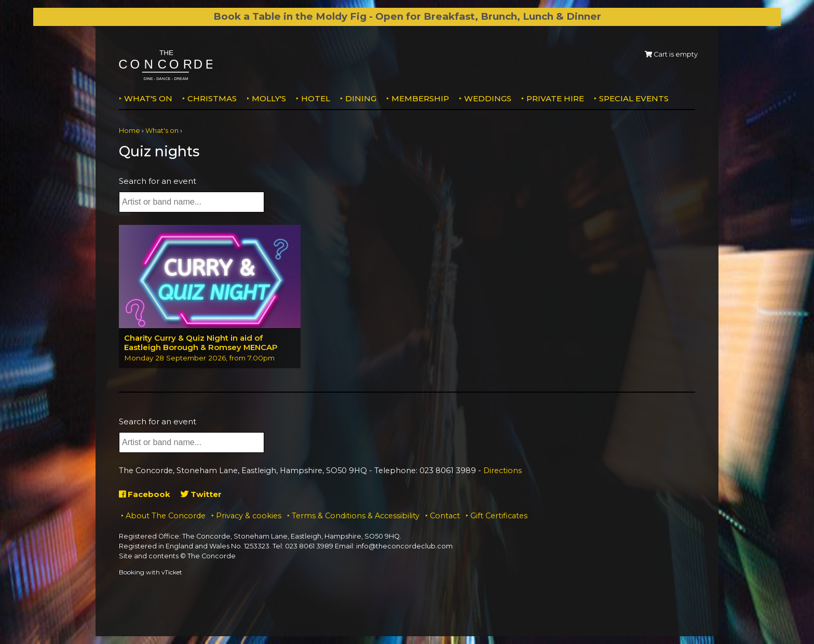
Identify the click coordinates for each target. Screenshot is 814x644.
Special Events (634, 98)
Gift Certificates (499, 516)
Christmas (212, 98)
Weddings (488, 98)
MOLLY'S (269, 98)
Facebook (145, 494)
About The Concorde (166, 516)
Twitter (201, 494)
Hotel (316, 98)
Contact (445, 516)
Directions (503, 471)
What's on (148, 98)
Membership (420, 98)
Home (130, 131)
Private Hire (555, 98)
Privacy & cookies (249, 516)
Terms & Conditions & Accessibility (356, 516)
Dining (361, 98)
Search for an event (158, 181)
